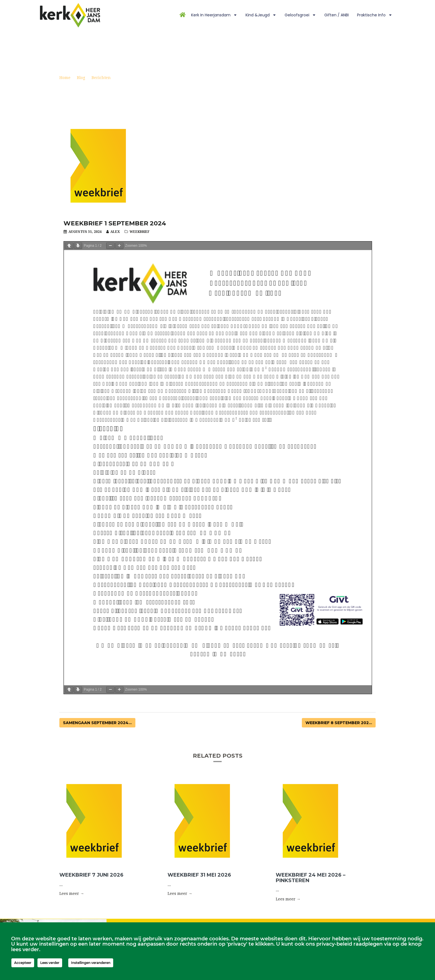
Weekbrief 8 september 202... (339, 723)
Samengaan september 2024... (97, 723)
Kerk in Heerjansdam (214, 15)
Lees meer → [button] (72, 894)
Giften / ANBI (337, 15)
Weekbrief (140, 232)
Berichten (101, 78)
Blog (81, 78)
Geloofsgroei (300, 15)
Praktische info (375, 15)
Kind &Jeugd (261, 15)
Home (65, 78)
